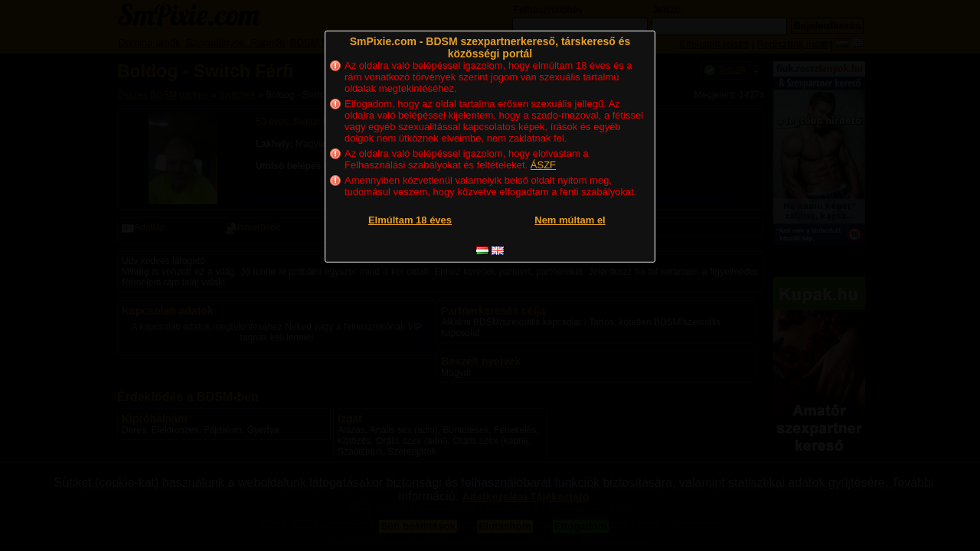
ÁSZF (543, 165)
